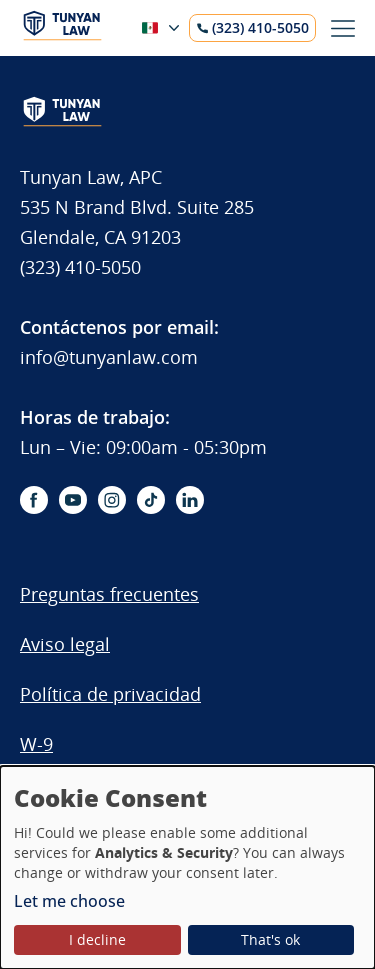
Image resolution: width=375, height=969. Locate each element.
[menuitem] (136, 604)
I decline (97, 939)
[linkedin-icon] (190, 500)
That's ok (270, 939)
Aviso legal (65, 644)
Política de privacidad (110, 694)
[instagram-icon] (112, 500)
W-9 (36, 744)
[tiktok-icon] (151, 500)
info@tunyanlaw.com (109, 357)
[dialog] (187, 867)
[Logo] (62, 35)
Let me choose (69, 901)
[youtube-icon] (73, 500)
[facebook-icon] (34, 500)
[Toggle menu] (343, 28)
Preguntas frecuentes (109, 594)
